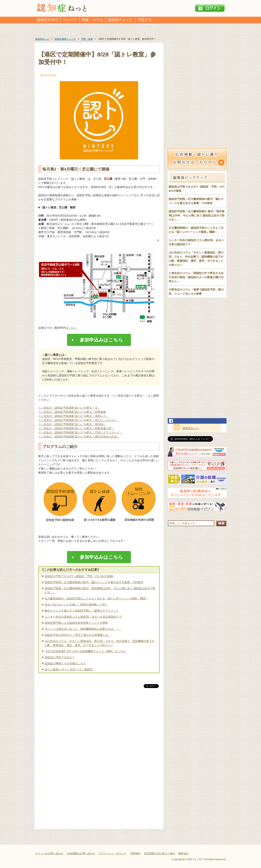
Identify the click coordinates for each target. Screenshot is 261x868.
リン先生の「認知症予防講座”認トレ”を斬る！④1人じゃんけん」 (78, 420)
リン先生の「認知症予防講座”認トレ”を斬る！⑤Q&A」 (72, 424)
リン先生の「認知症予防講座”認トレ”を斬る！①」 (69, 408)
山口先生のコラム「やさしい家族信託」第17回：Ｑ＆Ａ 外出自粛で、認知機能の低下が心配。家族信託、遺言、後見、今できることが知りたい (100, 643)
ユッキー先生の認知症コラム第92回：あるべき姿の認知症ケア (83, 617)
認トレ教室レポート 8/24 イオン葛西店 (69, 669)
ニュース (70, 20)
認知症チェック (120, 20)
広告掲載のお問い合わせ (81, 853)
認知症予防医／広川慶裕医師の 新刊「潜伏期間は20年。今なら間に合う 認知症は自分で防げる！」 (197, 215)
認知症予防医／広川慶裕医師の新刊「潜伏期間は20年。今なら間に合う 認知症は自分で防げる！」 (100, 590)
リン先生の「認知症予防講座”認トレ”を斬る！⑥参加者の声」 (76, 428)
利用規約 (135, 853)
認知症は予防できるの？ (60, 657)
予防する (145, 20)
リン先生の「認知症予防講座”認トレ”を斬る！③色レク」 (73, 416)
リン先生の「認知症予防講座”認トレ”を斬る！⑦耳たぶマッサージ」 (80, 432)
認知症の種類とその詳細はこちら (65, 663)
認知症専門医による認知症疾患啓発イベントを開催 (76, 623)
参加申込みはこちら (99, 340)
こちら (72, 328)
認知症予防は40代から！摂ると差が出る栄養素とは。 (78, 635)
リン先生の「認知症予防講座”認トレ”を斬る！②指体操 (72, 412)
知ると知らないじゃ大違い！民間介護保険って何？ (76, 605)
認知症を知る (47, 20)
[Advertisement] (99, 730)
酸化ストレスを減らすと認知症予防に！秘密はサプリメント (82, 611)
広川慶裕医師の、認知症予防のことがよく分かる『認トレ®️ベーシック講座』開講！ (96, 598)
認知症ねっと (191, 428)
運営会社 (183, 853)
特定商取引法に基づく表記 (159, 853)
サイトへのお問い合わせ (49, 853)
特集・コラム (92, 20)
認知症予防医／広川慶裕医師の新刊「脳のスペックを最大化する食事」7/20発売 (94, 582)
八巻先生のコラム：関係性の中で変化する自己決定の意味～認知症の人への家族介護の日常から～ (196, 277)
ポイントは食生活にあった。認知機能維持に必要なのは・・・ (83, 629)
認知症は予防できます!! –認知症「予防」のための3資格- (79, 576)
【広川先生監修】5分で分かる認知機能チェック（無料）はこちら (85, 651)
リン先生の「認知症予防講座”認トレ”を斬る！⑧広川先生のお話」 (79, 437)
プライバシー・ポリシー (113, 853)
